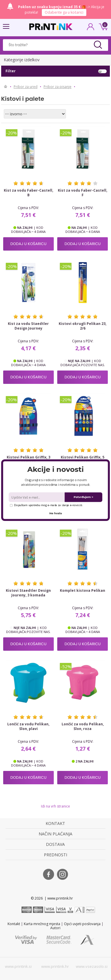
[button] (55, 469)
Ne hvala (56, 513)
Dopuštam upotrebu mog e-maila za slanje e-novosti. (46, 505)
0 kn (102, 26)
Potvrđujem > (84, 497)
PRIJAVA (91, 28)
